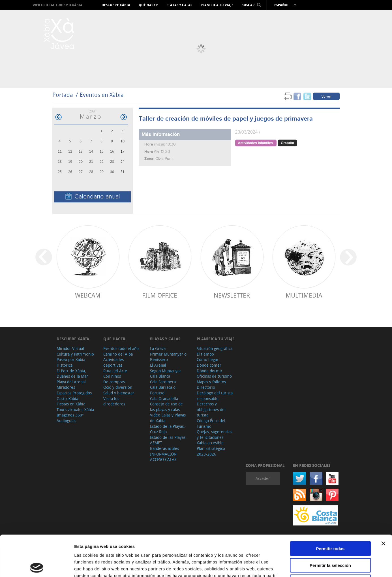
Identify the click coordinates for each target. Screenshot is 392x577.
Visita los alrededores (114, 401)
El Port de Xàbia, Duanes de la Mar (72, 374)
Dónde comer (209, 365)
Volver (326, 96)
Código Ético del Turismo (211, 423)
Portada (63, 95)
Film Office (160, 295)
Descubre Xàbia (116, 5)
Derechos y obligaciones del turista (211, 409)
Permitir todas (330, 508)
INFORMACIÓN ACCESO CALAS (163, 457)
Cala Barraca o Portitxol (163, 390)
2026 (93, 111)
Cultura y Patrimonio (75, 354)
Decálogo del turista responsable (215, 396)
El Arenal (158, 365)
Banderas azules (164, 448)
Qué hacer (148, 5)
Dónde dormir (210, 371)
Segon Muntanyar (166, 371)
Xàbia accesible (210, 443)
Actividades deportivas (113, 362)
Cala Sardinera (163, 382)
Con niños (112, 376)
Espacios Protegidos (74, 393)
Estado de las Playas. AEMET (168, 440)
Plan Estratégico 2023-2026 (211, 451)
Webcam (88, 295)
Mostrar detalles (306, 566)
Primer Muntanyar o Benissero (168, 357)
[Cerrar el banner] (383, 503)
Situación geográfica (215, 348)
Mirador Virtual (70, 348)
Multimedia (304, 295)
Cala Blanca (160, 376)
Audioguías (66, 421)
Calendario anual (93, 197)
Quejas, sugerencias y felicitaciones (214, 434)
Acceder (263, 478)
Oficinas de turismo (214, 376)
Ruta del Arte (115, 371)
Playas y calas (179, 5)
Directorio (206, 387)
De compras (114, 382)
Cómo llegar (208, 359)
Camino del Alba (118, 354)
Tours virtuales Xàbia (75, 410)
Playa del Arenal (71, 382)
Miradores (66, 387)
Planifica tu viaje (217, 5)
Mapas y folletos (211, 382)
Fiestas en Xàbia (71, 404)
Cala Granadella (164, 398)
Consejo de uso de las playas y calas (166, 407)
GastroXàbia (67, 398)
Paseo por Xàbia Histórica (71, 362)
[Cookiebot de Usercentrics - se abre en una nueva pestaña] (37, 566)
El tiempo (205, 354)
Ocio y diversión (118, 387)
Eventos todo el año (121, 348)
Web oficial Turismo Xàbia (58, 5)
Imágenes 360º (70, 415)
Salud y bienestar (119, 393)
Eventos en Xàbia (102, 95)
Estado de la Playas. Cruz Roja (167, 429)
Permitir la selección (330, 524)
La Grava (158, 348)
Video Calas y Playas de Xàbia (168, 418)
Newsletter (232, 295)
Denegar (330, 541)
